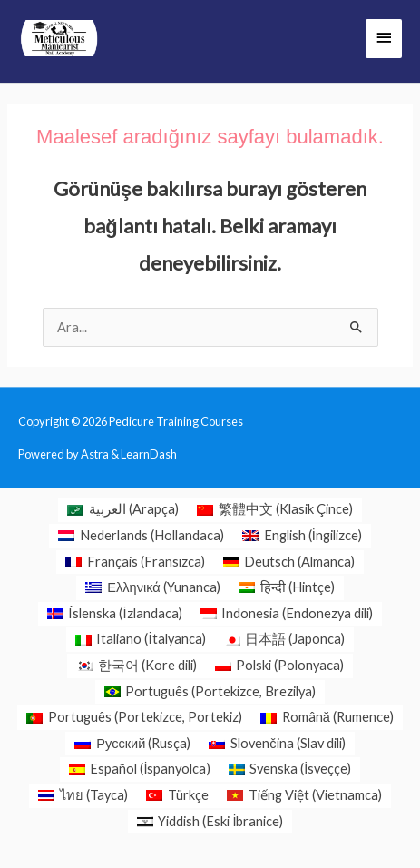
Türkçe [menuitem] (188, 795)
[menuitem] (123, 510)
